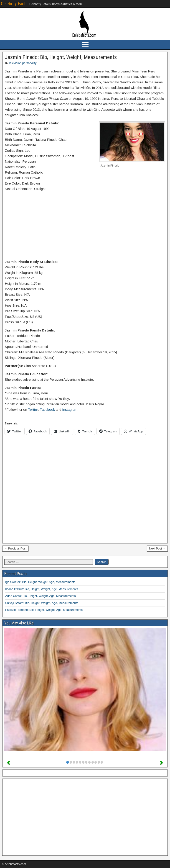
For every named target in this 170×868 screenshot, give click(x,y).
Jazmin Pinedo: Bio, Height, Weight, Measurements (61, 57)
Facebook (47, 410)
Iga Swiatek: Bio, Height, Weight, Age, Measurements (40, 582)
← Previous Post (15, 548)
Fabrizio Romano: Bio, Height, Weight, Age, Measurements (44, 610)
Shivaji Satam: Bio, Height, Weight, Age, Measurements (42, 603)
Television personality (23, 63)
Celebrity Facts (14, 4)
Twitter (33, 410)
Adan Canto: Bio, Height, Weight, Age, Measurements (41, 596)
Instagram (70, 410)
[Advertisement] (85, 226)
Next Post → (157, 548)
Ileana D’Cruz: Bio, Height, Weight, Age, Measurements (42, 589)
